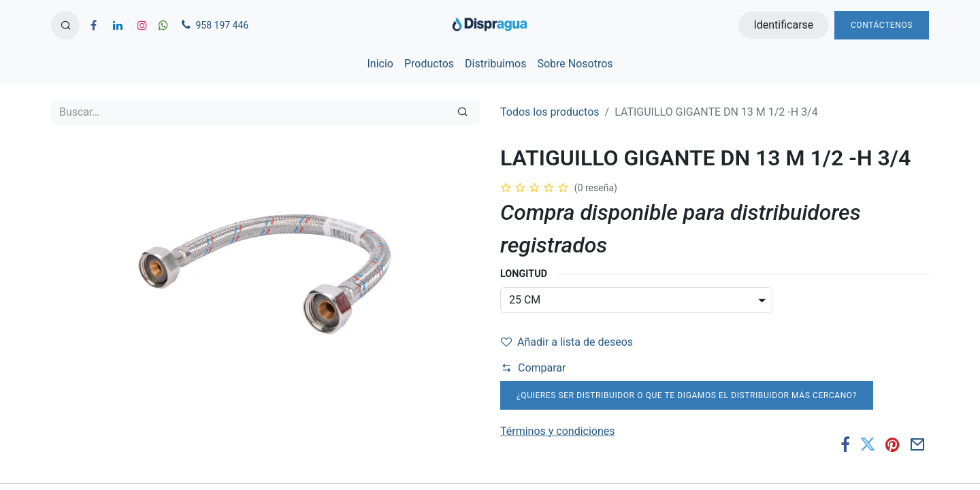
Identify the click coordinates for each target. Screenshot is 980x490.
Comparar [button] (534, 368)
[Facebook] (845, 444)
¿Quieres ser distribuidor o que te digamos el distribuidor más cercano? (687, 395)
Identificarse (783, 25)
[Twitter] (868, 444)
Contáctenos (882, 25)
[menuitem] (380, 64)
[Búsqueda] (462, 112)
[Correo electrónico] (918, 444)
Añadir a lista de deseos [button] (567, 342)
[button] (65, 25)
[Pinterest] (893, 444)
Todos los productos (550, 112)
